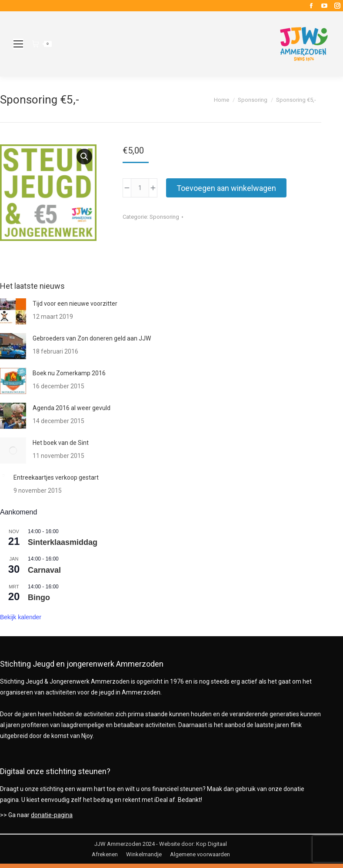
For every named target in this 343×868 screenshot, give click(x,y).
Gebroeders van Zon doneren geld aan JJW (92, 338)
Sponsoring (164, 217)
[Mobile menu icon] (18, 44)
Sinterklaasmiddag (63, 542)
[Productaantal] (140, 188)
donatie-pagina (52, 815)
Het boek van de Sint (61, 443)
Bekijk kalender (21, 617)
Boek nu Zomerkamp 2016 (69, 373)
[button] (84, 157)
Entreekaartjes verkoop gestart (56, 477)
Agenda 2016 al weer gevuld (72, 408)
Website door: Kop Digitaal (193, 844)
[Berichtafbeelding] (13, 311)
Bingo (39, 598)
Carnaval (44, 570)
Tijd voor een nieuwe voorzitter (75, 304)
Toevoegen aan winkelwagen (226, 188)
